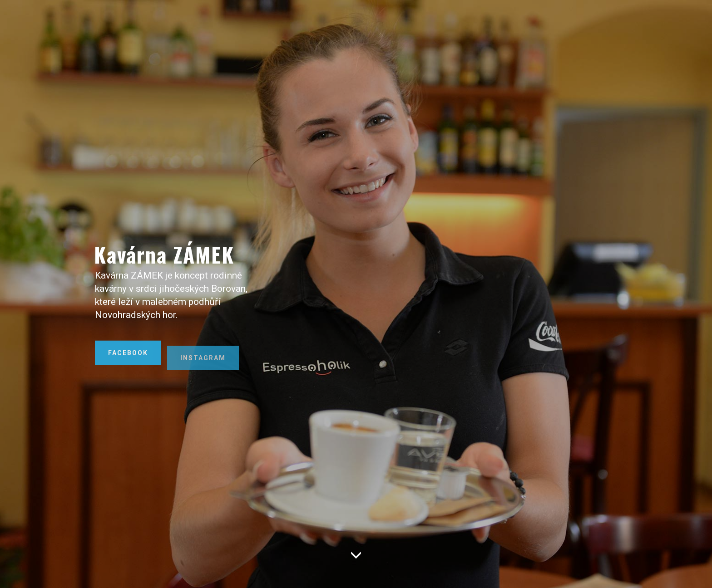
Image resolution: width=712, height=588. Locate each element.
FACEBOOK (128, 359)
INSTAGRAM (203, 371)
